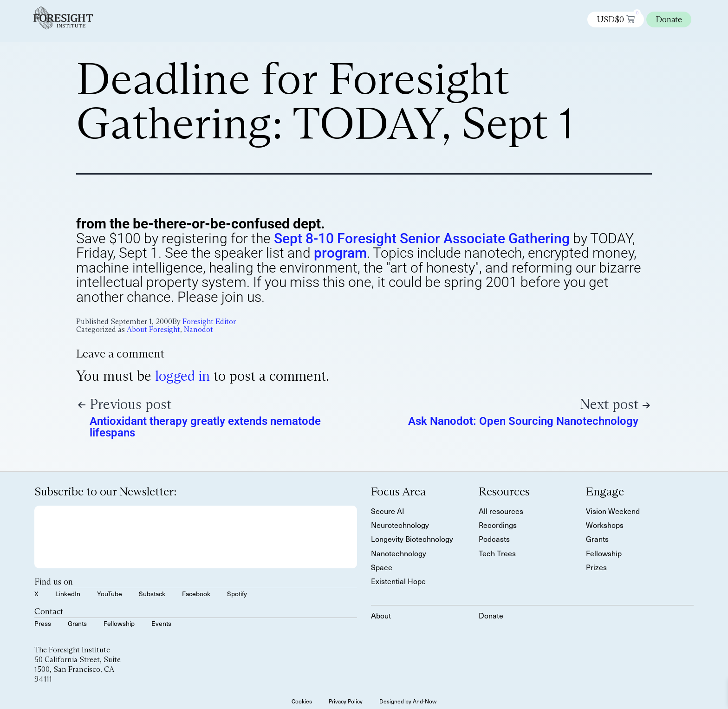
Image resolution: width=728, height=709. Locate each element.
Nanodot (198, 329)
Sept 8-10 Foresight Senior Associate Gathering (422, 238)
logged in (182, 376)
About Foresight (153, 329)
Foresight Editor (209, 322)
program (340, 253)
